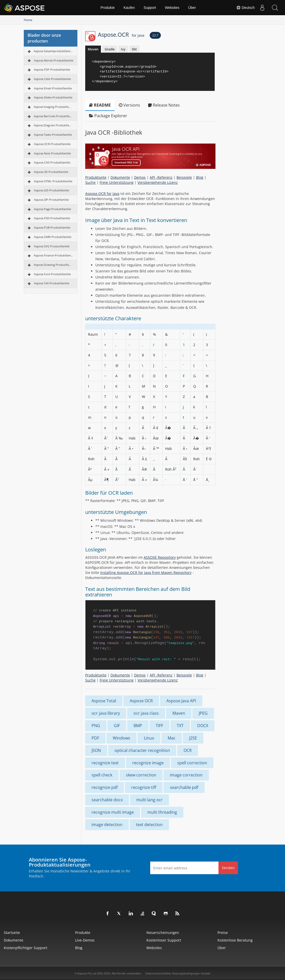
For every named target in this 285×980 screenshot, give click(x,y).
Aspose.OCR (121, 34)
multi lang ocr (149, 800)
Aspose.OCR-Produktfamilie (52, 144)
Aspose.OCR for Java (102, 194)
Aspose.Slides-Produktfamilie (53, 97)
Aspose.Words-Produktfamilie (54, 60)
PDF (95, 738)
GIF (117, 726)
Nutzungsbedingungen (186, 973)
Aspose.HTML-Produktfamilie (53, 181)
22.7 (155, 35)
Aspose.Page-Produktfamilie (52, 209)
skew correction (141, 775)
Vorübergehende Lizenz (158, 182)
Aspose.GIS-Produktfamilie (51, 190)
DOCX (203, 726)
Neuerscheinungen (163, 933)
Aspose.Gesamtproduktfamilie (53, 51)
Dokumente (120, 177)
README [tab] (100, 105)
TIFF (159, 726)
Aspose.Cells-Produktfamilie (52, 79)
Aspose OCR (141, 701)
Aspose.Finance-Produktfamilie (53, 255)
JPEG (203, 713)
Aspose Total (104, 701)
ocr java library (106, 713)
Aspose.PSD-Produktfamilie (52, 218)
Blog (200, 177)
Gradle (110, 49)
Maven (93, 49)
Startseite (12, 933)
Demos (140, 177)
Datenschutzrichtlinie (158, 973)
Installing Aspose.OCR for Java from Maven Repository (146, 573)
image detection (107, 825)
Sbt (134, 49)
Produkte (107, 8)
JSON (96, 750)
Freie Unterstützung (117, 182)
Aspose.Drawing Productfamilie (53, 265)
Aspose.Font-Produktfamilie (52, 274)
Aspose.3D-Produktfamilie (51, 172)
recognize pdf (105, 787)
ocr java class (146, 713)
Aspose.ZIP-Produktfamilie (51, 200)
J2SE (193, 738)
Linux (149, 738)
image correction (186, 775)
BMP (138, 726)
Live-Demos (85, 940)
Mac (172, 738)
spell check (102, 775)
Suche (90, 182)
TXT (180, 726)
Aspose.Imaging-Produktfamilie (53, 107)
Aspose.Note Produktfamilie (52, 153)
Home (28, 20)
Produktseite (96, 177)
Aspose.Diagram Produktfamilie (53, 125)
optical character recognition (142, 750)
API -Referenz (161, 177)
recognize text (105, 763)
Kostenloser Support (164, 940)
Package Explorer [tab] (108, 116)
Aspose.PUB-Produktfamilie (52, 227)
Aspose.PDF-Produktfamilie (52, 69)
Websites (172, 8)
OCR (188, 750)
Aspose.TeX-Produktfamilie (52, 283)
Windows (122, 738)
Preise (223, 933)
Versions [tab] (129, 105)
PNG (96, 726)
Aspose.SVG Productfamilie (52, 246)
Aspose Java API (181, 701)
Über (192, 8)
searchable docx (107, 800)
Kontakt (205, 973)
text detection (149, 825)
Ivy (123, 49)
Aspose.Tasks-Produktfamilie (53, 135)
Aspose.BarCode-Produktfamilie (53, 116)
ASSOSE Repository (160, 557)
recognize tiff (144, 787)
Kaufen (129, 8)
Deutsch (245, 8)
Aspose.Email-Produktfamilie (53, 88)
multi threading (162, 812)
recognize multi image (113, 812)
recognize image (148, 763)
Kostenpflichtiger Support (26, 948)
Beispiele (184, 177)
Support (150, 8)
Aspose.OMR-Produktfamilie (53, 237)
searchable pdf (184, 787)
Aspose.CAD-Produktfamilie (52, 162)
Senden (228, 868)
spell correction (192, 763)
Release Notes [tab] (164, 105)
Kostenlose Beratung (235, 940)
